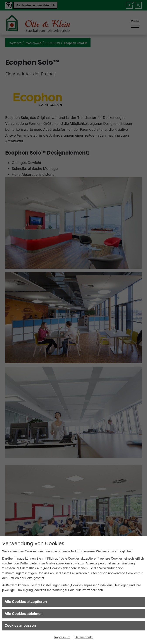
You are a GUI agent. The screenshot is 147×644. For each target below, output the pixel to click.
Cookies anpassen (20, 625)
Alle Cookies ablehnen (24, 614)
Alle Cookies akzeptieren (26, 602)
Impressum (62, 637)
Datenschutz (84, 637)
